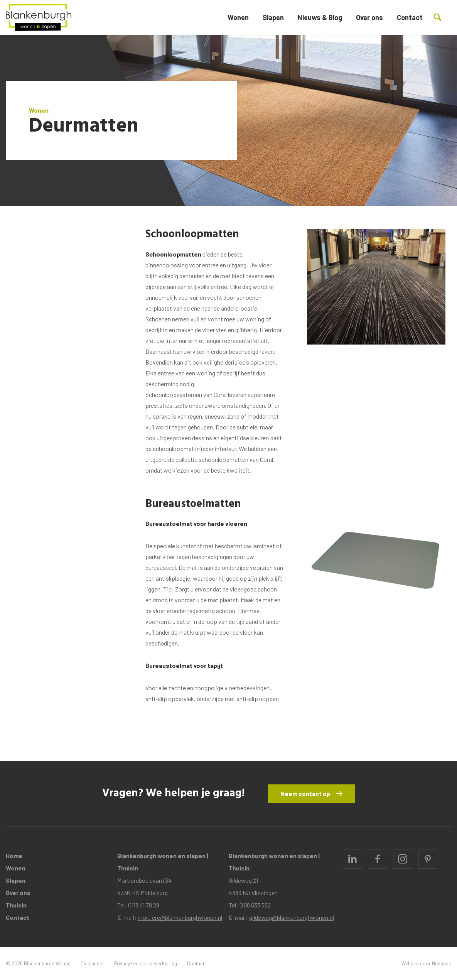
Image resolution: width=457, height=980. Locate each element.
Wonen (238, 17)
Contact (410, 17)
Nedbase (442, 963)
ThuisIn (16, 905)
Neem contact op (305, 793)
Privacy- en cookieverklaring (146, 963)
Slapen (273, 17)
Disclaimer (92, 963)
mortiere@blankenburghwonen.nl (180, 917)
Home (14, 856)
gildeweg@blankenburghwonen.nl (292, 917)
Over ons (369, 17)
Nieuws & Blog (320, 17)
